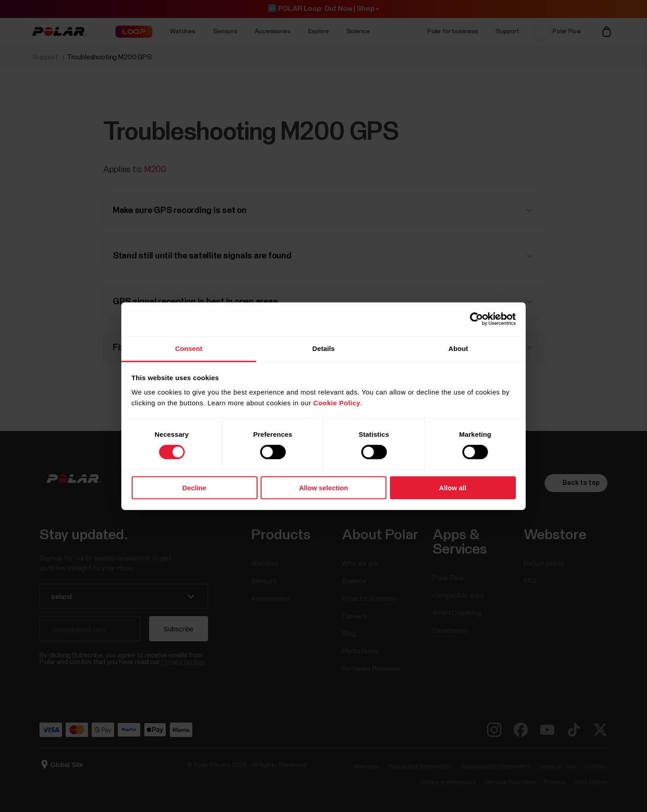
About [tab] (458, 348)
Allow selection (323, 488)
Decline (194, 488)
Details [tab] (323, 348)
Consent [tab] (189, 348)
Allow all (453, 488)
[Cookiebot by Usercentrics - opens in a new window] (476, 319)
